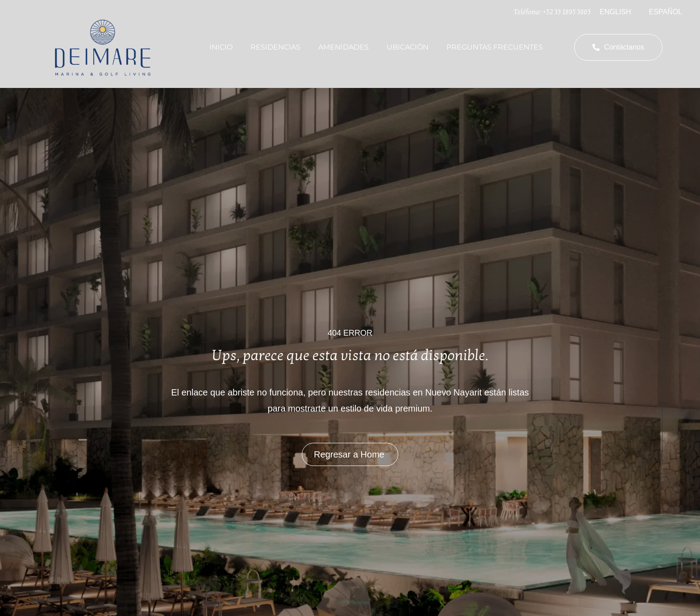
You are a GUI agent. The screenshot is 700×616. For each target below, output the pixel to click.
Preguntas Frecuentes (495, 47)
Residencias (275, 47)
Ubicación (408, 47)
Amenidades (344, 47)
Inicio (221, 47)
